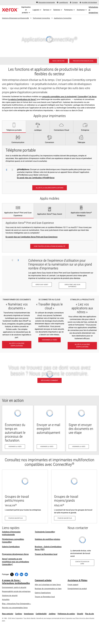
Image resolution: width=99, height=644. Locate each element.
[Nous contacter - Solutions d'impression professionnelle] (58, 61)
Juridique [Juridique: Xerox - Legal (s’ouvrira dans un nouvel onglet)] (52, 614)
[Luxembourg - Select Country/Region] (62, 2)
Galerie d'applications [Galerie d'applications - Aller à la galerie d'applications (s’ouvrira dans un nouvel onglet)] (43, 593)
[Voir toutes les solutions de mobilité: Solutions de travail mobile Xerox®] (49, 246)
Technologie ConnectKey (41, 18)
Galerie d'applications (11, 547)
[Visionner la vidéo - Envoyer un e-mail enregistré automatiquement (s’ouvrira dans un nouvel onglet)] (49, 428)
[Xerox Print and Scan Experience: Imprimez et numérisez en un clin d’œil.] (72, 285)
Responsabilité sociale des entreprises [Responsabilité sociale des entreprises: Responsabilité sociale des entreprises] (16, 591)
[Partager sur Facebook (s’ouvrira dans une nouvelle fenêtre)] (17, 574)
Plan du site (90, 614)
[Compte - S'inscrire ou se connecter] (74, 2)
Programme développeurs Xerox (15, 554)
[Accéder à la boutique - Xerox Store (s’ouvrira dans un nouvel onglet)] (88, 2)
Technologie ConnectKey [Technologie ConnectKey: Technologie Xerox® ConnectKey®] (45, 532)
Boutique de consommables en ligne (48, 589)
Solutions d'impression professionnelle (15, 18)
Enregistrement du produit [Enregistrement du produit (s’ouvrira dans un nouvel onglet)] (77, 589)
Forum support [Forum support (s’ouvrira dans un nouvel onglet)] (73, 585)
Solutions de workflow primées (47, 539)
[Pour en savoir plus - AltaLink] (74, 496)
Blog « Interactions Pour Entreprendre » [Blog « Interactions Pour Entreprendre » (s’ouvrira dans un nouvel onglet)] (16, 604)
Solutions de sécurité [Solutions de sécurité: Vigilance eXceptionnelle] (10, 596)
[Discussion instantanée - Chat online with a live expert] (46, 2)
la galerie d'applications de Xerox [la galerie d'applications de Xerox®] (22, 99)
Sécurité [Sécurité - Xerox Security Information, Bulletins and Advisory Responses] (80, 614)
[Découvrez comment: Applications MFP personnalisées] (49, 374)
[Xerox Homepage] (10, 10)
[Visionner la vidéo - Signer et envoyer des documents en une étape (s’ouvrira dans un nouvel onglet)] (81, 428)
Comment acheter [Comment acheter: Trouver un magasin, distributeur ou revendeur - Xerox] (43, 580)
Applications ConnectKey (63, 18)
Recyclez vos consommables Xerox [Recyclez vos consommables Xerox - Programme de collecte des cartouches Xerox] (15, 608)
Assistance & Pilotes (78, 580)
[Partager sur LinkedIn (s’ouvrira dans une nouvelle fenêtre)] (21, 574)
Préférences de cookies (66, 614)
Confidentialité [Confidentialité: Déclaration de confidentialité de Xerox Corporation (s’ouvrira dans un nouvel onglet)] (41, 614)
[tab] (14, 127)
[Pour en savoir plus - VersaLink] (25, 496)
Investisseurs (29, 614)
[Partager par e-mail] (26, 574)
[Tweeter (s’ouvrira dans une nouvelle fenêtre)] (12, 574)
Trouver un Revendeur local (46, 554)
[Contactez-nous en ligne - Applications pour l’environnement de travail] (82, 551)
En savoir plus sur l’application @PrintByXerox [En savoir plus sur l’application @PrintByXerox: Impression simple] (36, 178)
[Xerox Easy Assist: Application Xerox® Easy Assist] (42, 284)
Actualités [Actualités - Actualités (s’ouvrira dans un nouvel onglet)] (6, 600)
